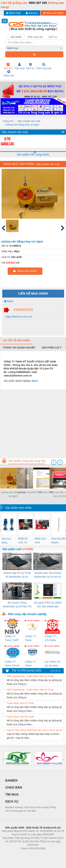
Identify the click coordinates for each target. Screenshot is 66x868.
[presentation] (54, 462)
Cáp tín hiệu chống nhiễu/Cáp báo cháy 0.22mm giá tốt (34, 730)
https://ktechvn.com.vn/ (19, 317)
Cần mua (20, 66)
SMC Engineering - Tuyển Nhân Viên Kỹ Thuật (30, 676)
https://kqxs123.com (50, 854)
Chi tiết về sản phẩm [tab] (16, 340)
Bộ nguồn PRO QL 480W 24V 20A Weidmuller (48, 605)
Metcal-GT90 (46, 492)
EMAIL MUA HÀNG (25, 271)
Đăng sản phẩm (53, 13)
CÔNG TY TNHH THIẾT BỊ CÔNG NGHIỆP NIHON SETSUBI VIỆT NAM (12, 639)
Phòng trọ (11, 854)
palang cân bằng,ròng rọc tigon (22, 125)
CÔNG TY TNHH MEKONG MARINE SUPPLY (30, 664)
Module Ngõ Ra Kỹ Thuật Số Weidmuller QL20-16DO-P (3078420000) (17, 575)
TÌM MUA (12, 795)
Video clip (9, 73)
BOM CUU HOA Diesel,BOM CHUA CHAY (42, 541)
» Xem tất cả (55, 671)
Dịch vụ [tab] (53, 37)
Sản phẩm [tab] (16, 37)
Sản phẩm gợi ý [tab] (51, 348)
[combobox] (34, 48)
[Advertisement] (33, 422)
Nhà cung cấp (44, 66)
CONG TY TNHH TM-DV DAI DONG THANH (12, 664)
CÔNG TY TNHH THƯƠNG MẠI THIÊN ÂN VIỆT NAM (32, 639)
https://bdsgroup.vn (28, 854)
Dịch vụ (30, 66)
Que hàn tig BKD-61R (29, 492)
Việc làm (8, 66)
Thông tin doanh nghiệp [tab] (19, 348)
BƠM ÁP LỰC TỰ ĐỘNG (23, 541)
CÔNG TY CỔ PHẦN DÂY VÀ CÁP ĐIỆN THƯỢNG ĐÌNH (52, 639)
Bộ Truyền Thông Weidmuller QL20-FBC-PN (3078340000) (17, 605)
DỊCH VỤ (12, 802)
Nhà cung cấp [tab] (35, 37)
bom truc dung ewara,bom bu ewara (8, 541)
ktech (9, 301)
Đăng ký (32, 13)
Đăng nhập (14, 13)
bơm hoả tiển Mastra (58, 541)
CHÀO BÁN (14, 788)
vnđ (17, 263)
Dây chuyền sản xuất (29, 121)
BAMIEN (11, 781)
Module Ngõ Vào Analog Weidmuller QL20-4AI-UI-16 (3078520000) (48, 575)
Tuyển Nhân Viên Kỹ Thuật (20, 703)
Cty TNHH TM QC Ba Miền (52, 664)
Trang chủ (8, 121)
